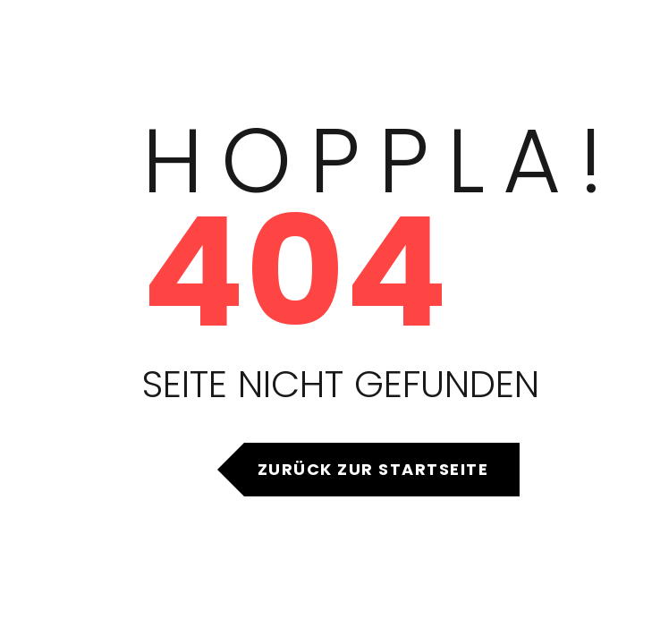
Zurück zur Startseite (373, 469)
